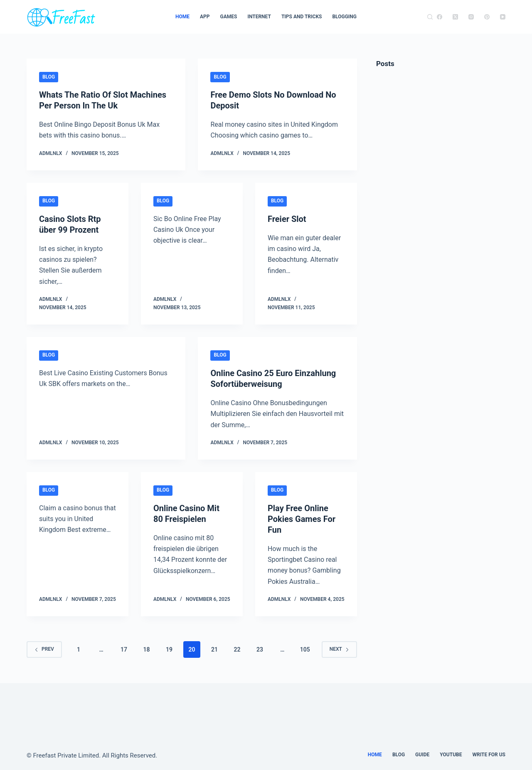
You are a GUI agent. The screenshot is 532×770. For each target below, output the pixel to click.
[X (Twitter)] (455, 17)
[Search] (430, 17)
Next (339, 649)
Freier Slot (287, 219)
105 (305, 649)
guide (422, 755)
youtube (451, 755)
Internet (259, 17)
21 (214, 649)
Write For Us (489, 755)
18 (146, 649)
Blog (49, 77)
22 (237, 649)
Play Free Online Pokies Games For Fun (302, 519)
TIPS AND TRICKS (302, 17)
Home (182, 17)
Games (229, 17)
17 (124, 649)
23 (260, 649)
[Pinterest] (487, 17)
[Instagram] (471, 17)
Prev (44, 649)
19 (169, 649)
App (205, 17)
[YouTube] (503, 17)
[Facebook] (440, 17)
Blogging (344, 17)
